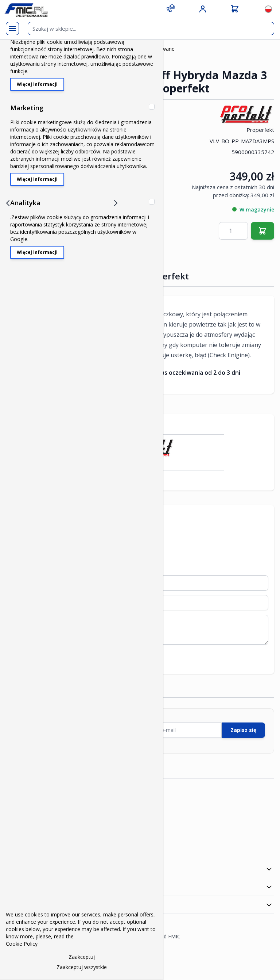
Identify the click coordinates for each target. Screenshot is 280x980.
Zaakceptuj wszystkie (82, 967)
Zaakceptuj (82, 957)
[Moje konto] (203, 9)
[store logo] (26, 10)
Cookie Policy (22, 944)
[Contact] (171, 8)
